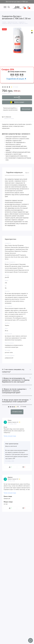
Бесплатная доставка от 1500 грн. (17, 2)
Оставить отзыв (17, 412)
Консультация (26, 109)
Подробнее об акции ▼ (16, 79)
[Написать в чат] (30, 640)
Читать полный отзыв (10, 436)
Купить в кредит (17, 102)
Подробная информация (14, 173)
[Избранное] (24, 7)
